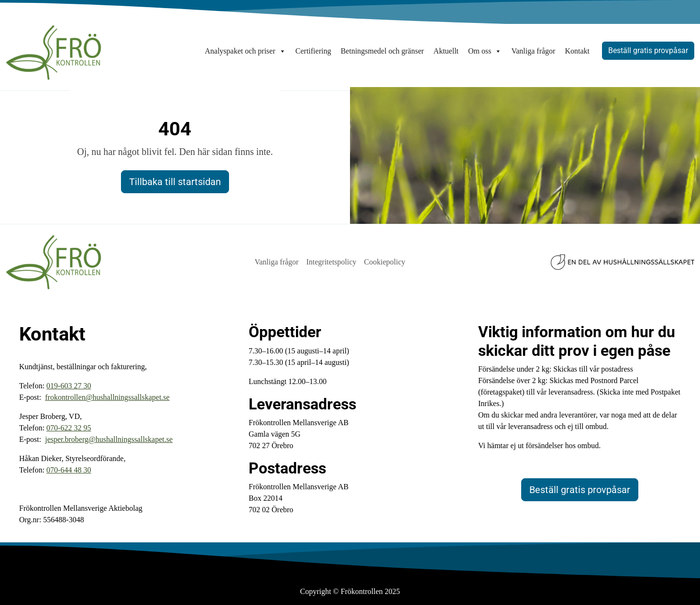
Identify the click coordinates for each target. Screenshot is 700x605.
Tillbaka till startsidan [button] (175, 182)
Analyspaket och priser (245, 51)
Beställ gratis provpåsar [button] (648, 50)
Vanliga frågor (533, 51)
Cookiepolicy (384, 262)
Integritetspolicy (331, 262)
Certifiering (313, 51)
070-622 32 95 (69, 428)
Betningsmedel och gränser (382, 51)
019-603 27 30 (69, 386)
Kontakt (577, 51)
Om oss (485, 51)
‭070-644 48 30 (69, 470)
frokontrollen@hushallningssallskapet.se (107, 397)
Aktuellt (446, 51)
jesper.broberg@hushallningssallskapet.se (109, 439)
